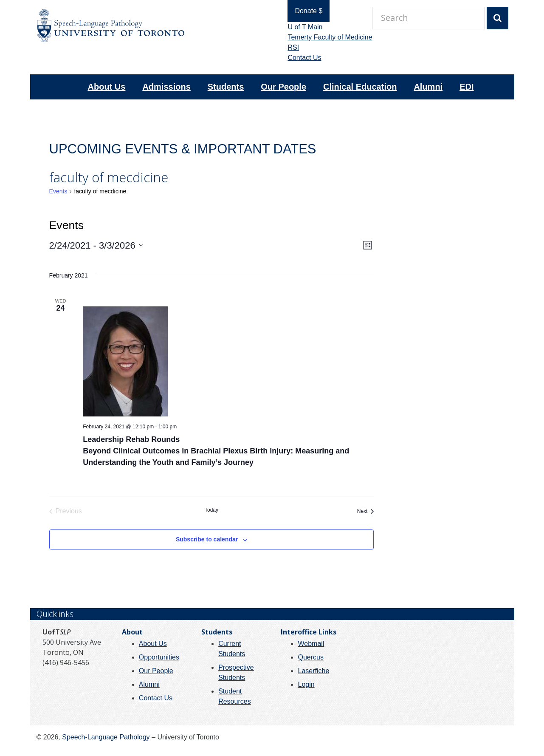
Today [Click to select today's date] (211, 510)
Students (226, 87)
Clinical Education (360, 87)
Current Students (232, 649)
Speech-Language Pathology (106, 737)
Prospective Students (236, 672)
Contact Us (300, 58)
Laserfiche (313, 671)
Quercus (310, 657)
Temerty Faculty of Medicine (326, 37)
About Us (107, 87)
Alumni (428, 87)
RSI (289, 47)
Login (306, 684)
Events (58, 191)
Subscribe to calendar (207, 539)
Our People (283, 87)
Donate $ (304, 11)
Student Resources (234, 696)
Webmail (311, 644)
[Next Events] (366, 511)
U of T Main (301, 27)
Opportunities (159, 657)
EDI (466, 87)
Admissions (166, 87)
